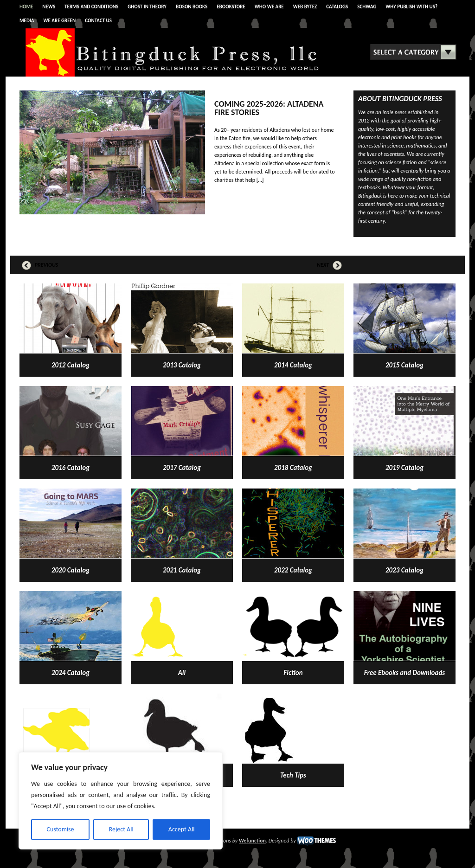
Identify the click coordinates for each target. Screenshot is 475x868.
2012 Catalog (71, 365)
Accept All (182, 829)
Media (27, 21)
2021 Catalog (182, 570)
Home (26, 7)
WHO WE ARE (269, 7)
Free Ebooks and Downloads (404, 673)
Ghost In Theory (147, 7)
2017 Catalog (182, 468)
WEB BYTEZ (305, 7)
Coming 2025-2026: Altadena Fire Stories (269, 108)
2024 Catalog (71, 673)
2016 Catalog (71, 468)
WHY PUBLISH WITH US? (411, 7)
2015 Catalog (404, 365)
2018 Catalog (293, 468)
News (49, 7)
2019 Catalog (404, 468)
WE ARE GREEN (60, 21)
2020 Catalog (71, 570)
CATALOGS (337, 7)
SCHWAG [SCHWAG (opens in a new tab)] (367, 7)
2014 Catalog (293, 365)
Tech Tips (293, 775)
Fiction (293, 673)
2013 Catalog (182, 365)
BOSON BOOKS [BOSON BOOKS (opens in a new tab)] (192, 7)
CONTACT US (98, 21)
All (182, 673)
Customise (61, 829)
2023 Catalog (404, 570)
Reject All (121, 829)
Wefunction (252, 841)
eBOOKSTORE (231, 7)
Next (329, 265)
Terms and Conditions (91, 7)
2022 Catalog (293, 570)
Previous (40, 265)
